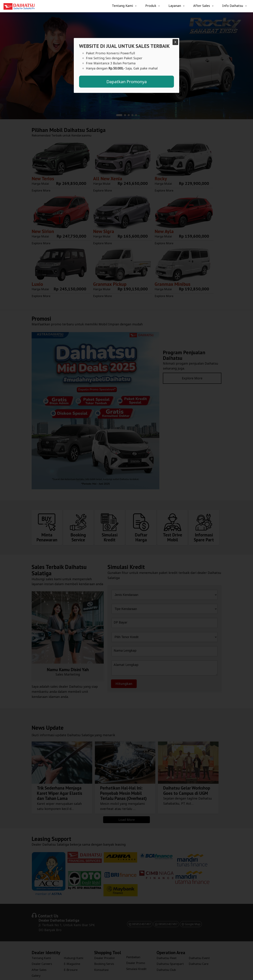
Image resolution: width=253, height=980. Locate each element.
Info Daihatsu (233, 6)
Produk (151, 6)
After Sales (202, 6)
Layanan (175, 6)
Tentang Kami (122, 6)
